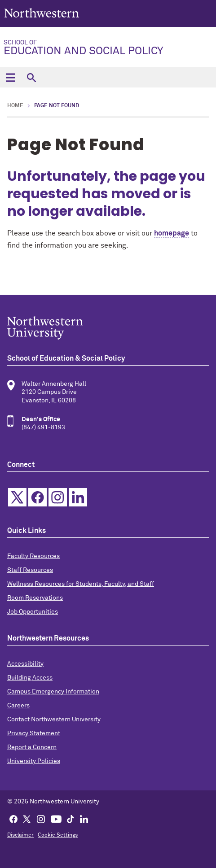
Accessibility (25, 664)
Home (15, 106)
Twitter (17, 497)
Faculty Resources (33, 556)
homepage (172, 233)
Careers (18, 706)
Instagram (58, 497)
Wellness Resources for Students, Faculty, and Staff (81, 584)
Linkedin (78, 497)
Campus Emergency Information (53, 692)
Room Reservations (35, 598)
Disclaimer (20, 835)
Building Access (30, 678)
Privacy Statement (34, 733)
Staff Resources (30, 570)
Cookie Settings (58, 835)
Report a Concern (32, 747)
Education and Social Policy (106, 48)
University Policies (34, 761)
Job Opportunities (33, 612)
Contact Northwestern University (54, 720)
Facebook (37, 497)
